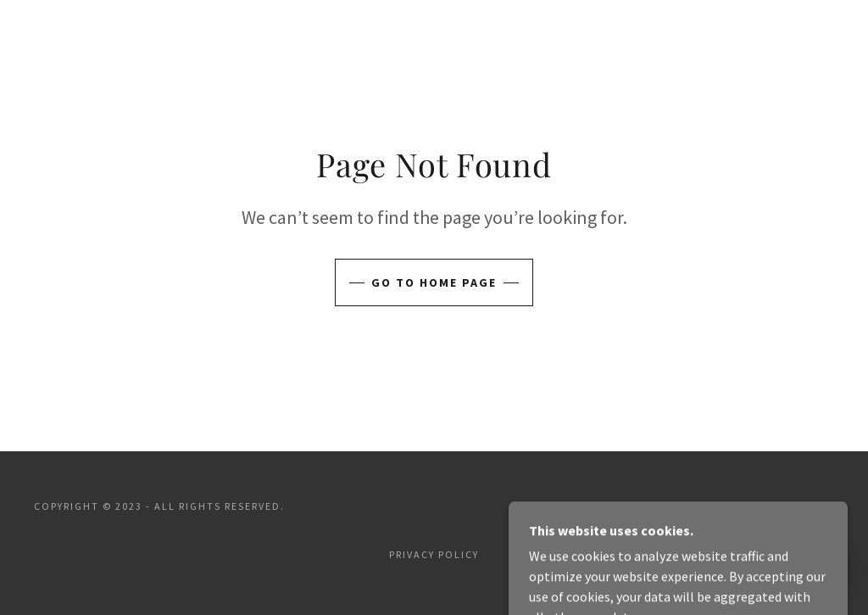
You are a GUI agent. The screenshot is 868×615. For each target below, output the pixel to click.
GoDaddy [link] (806, 506)
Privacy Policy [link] (434, 554)
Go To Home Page (434, 282)
